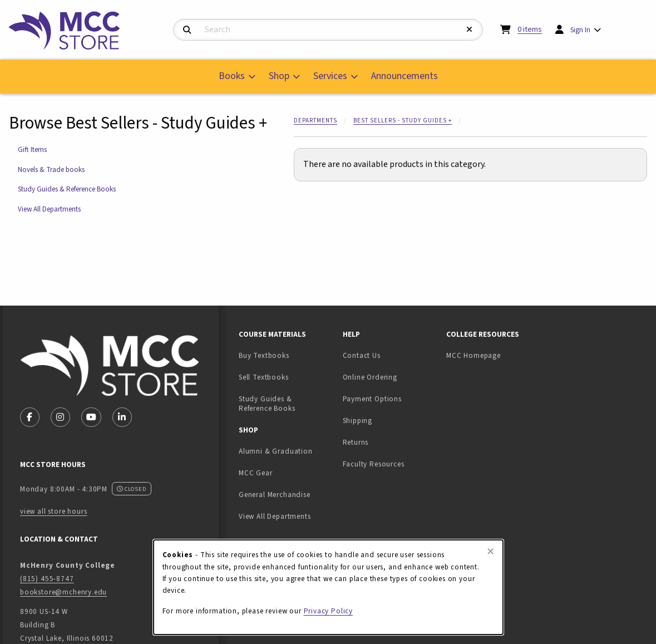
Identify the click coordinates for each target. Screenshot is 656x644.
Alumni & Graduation (276, 451)
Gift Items (32, 149)
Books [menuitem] (232, 76)
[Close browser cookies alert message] (490, 552)
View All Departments (49, 209)
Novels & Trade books (51, 169)
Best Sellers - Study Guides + (403, 121)
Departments (315, 121)
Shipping (358, 421)
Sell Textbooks (286, 377)
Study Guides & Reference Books (67, 189)
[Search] (187, 30)
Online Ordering (370, 377)
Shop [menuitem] (279, 76)
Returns (356, 442)
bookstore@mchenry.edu (63, 592)
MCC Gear (256, 473)
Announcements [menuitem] (405, 76)
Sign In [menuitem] (580, 30)
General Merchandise (275, 495)
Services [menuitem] (330, 76)
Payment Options (372, 399)
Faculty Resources (374, 464)
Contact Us (362, 355)
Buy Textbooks (264, 355)
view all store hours (54, 511)
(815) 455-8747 (47, 579)
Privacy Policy (329, 611)
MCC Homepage (473, 355)
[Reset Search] (470, 30)
